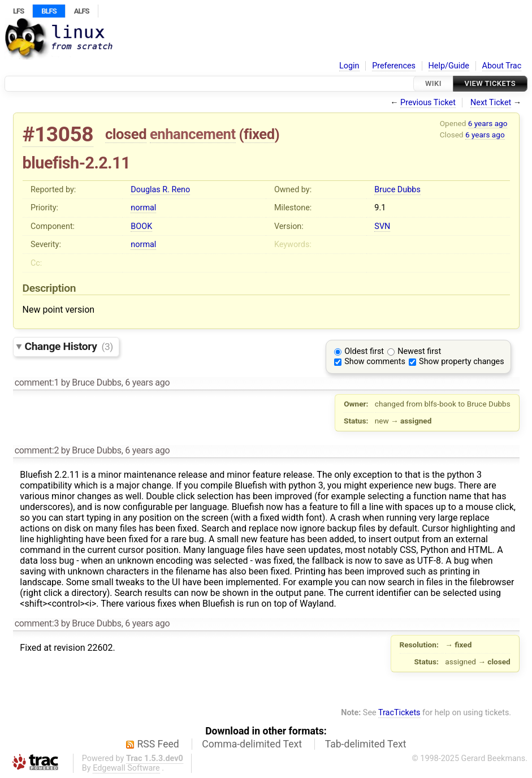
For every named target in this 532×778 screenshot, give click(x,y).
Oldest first (364, 351)
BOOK (141, 226)
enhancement (193, 134)
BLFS (49, 11)
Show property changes (461, 362)
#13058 (58, 134)
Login (349, 66)
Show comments (375, 362)
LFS (18, 11)
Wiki (433, 83)
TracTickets (399, 713)
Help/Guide (449, 66)
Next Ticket (491, 103)
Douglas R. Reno (160, 190)
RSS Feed (158, 744)
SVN (382, 226)
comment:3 (37, 623)
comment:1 (37, 382)
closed (126, 134)
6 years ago (488, 123)
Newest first (419, 351)
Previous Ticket (428, 103)
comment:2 (37, 450)
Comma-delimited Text (252, 744)
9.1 (380, 208)
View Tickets (490, 83)
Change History (69, 346)
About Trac (502, 66)
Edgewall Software (126, 768)
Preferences (394, 66)
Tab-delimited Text (366, 744)
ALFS (82, 11)
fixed (259, 134)
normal (143, 208)
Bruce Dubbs (397, 190)
